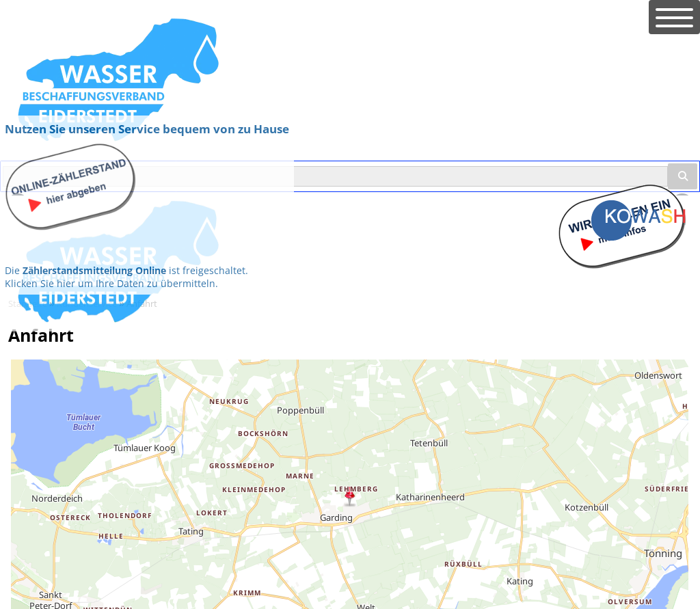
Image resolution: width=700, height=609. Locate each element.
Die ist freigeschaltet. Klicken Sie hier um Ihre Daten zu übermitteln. (126, 277)
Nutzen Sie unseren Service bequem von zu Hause (147, 129)
